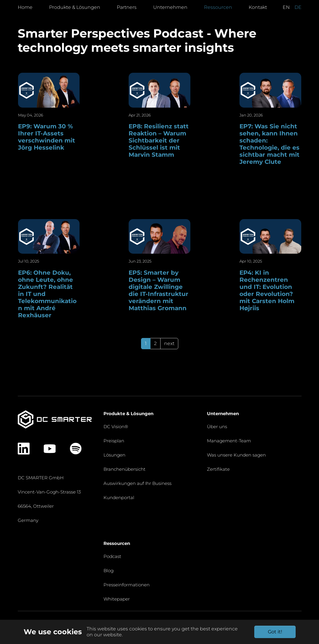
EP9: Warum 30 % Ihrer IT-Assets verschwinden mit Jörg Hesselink (47, 137)
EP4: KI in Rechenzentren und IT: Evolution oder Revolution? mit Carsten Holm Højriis (267, 290)
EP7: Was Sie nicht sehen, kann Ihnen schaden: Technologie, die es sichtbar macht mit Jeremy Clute (269, 144)
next (169, 343)
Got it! (275, 632)
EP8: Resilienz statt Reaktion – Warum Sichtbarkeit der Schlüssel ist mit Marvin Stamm (159, 140)
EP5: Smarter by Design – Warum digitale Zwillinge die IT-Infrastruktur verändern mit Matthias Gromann (158, 290)
